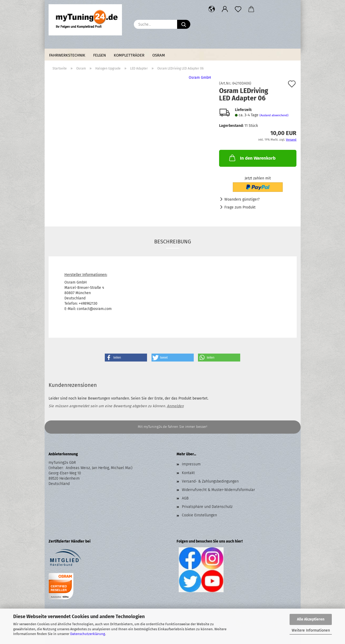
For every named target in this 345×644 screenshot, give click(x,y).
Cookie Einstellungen (199, 515)
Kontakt (188, 473)
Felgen (100, 55)
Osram (159, 55)
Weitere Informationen (311, 630)
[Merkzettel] (238, 9)
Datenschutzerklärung (88, 634)
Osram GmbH (200, 78)
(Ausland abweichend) (274, 115)
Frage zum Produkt (240, 207)
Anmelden (175, 406)
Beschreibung (173, 242)
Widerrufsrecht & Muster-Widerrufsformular (218, 490)
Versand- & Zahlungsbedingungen (210, 481)
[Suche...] (184, 24)
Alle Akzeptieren (311, 619)
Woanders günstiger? (242, 199)
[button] (212, 9)
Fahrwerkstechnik (67, 55)
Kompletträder (129, 55)
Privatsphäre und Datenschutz (207, 507)
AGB (185, 498)
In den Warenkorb (252, 158)
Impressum (191, 464)
